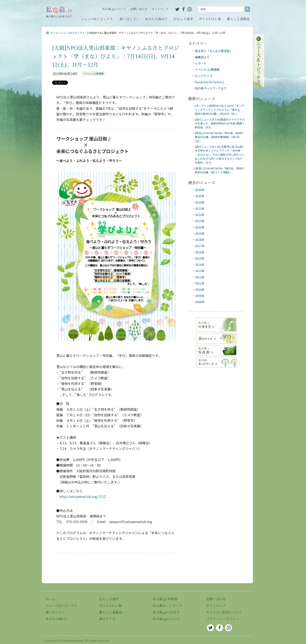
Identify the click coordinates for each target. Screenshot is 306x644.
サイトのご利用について (224, 612)
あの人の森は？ (156, 19)
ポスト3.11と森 (210, 19)
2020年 (200, 227)
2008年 (200, 302)
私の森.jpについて (114, 9)
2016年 (200, 252)
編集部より (202, 57)
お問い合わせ (139, 9)
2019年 (200, 233)
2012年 (200, 277)
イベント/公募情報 (93, 73)
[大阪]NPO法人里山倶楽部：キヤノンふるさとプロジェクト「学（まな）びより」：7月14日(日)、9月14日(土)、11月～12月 (116, 56)
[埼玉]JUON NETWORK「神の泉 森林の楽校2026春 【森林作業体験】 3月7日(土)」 (219, 137)
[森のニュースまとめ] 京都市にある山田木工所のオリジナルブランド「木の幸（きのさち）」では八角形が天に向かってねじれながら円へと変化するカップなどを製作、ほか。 (220, 155)
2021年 (200, 221)
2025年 (200, 196)
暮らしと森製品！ (112, 612)
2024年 (200, 202)
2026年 (200, 190)
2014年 (200, 265)
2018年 (200, 240)
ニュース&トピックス (97, 19)
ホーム (54, 33)
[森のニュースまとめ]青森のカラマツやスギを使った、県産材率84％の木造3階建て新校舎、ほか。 (220, 123)
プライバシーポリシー (223, 619)
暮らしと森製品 (238, 19)
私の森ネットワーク (167, 606)
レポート (201, 63)
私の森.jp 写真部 (165, 599)
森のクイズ (107, 619)
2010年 (200, 289)
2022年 (200, 215)
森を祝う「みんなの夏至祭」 (214, 51)
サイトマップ (160, 9)
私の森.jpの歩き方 (166, 612)
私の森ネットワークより (211, 88)
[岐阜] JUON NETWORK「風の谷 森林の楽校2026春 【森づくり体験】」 (220, 170)
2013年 (200, 271)
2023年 (200, 208)
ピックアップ (204, 76)
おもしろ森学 (183, 19)
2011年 (200, 283)
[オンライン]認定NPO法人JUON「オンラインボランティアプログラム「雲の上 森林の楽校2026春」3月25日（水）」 (220, 110)
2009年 (200, 296)
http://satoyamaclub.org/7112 (83, 496)
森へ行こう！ (129, 19)
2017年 (200, 246)
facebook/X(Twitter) (210, 82)
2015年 (200, 258)
